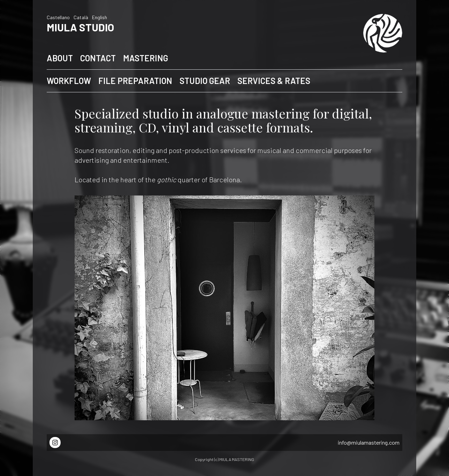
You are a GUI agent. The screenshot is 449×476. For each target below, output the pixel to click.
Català (81, 17)
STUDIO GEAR (205, 81)
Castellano (58, 17)
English (100, 17)
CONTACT (98, 58)
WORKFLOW (69, 81)
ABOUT (60, 58)
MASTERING (146, 58)
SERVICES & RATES (274, 81)
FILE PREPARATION (135, 81)
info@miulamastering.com (369, 442)
